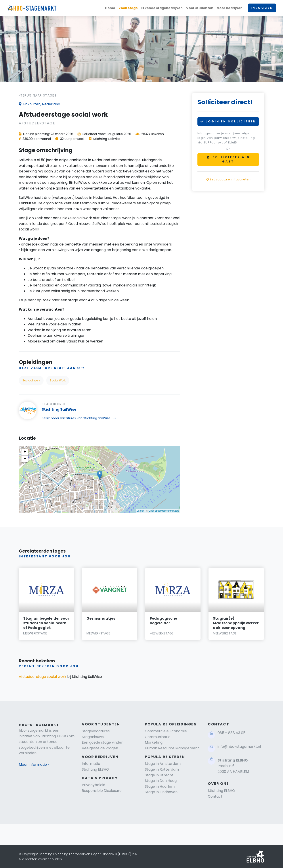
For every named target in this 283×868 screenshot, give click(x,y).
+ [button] (25, 452)
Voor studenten (200, 8)
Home (110, 8)
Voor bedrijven (230, 8)
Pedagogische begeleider (163, 621)
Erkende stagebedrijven (162, 8)
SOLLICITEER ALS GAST (228, 159)
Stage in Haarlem (160, 786)
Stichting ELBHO (95, 769)
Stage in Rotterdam (162, 769)
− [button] (25, 459)
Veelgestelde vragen (100, 748)
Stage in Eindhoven (161, 792)
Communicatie (158, 737)
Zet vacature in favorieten (228, 179)
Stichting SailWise (59, 409)
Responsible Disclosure (102, 791)
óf (228, 149)
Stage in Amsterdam (163, 764)
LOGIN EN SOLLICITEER (228, 121)
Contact (215, 796)
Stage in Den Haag (161, 781)
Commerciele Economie (166, 731)
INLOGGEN (262, 8)
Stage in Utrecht (159, 775)
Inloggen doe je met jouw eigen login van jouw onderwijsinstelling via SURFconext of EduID (226, 138)
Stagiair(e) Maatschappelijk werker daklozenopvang (236, 623)
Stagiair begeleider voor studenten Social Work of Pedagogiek (46, 623)
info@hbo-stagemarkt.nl (239, 747)
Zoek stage (128, 8)
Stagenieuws (93, 737)
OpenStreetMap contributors (164, 511)
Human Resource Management (172, 748)
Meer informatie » (34, 765)
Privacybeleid (94, 785)
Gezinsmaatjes (101, 618)
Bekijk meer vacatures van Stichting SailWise (79, 418)
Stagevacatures (96, 731)
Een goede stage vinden (103, 742)
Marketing (154, 742)
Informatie (91, 764)
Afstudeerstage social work (43, 677)
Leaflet (141, 511)
